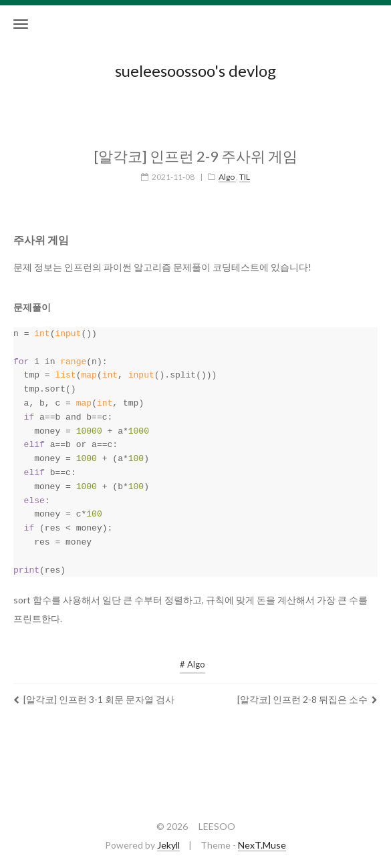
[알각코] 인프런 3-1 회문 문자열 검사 (94, 690)
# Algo (192, 655)
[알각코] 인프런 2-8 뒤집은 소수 (307, 690)
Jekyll (168, 845)
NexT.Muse (262, 845)
